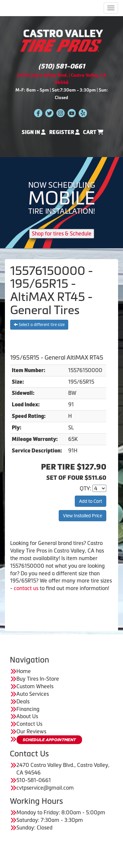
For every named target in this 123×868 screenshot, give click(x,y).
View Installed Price (82, 516)
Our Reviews (31, 731)
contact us (26, 588)
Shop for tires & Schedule (62, 233)
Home (24, 671)
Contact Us (29, 724)
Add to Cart (91, 501)
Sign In (34, 132)
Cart (93, 132)
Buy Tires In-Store (38, 679)
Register (64, 132)
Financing (28, 709)
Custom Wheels (35, 686)
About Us (27, 716)
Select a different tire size (39, 325)
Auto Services (33, 694)
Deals (23, 701)
